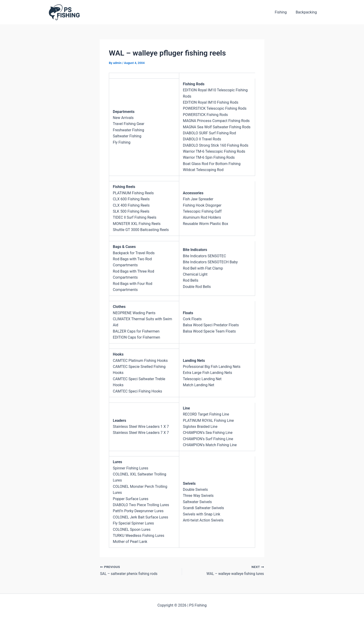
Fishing (283, 12)
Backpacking (307, 12)
